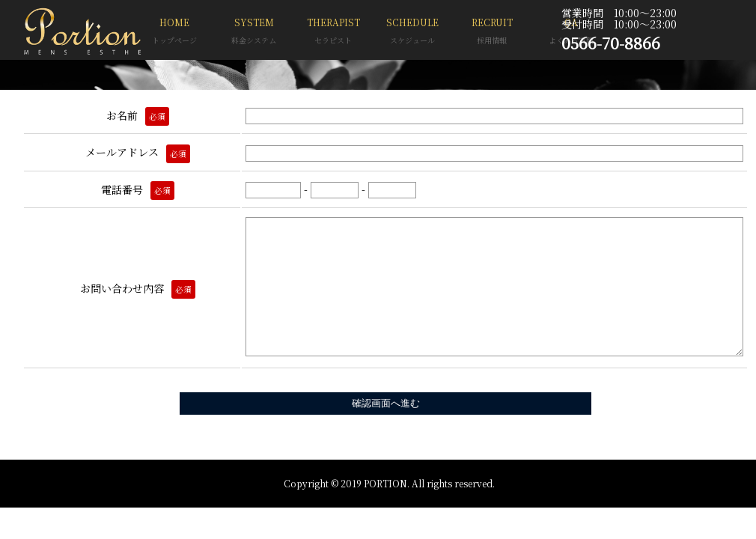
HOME (174, 33)
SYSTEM (254, 33)
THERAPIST (333, 33)
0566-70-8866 (611, 43)
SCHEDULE (412, 33)
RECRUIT (492, 33)
